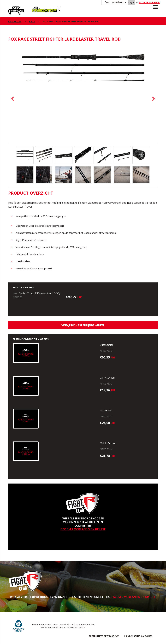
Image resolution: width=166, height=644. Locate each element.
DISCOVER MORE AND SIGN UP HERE (83, 529)
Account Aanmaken (150, 2)
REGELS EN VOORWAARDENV (104, 636)
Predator (37, 8)
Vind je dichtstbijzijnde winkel (83, 325)
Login (131, 2)
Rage (11, 8)
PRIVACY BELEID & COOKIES (138, 636)
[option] (83, 69)
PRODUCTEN (15, 21)
